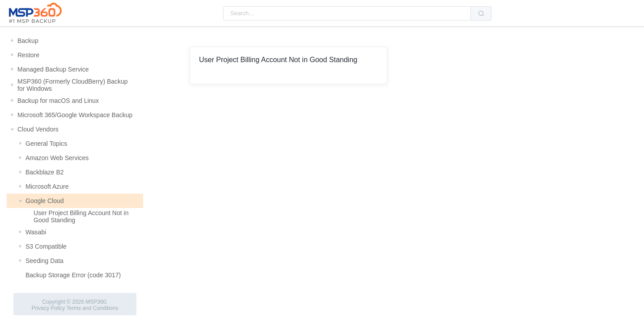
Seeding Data (44, 261)
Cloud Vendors (38, 129)
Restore (28, 55)
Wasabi (36, 232)
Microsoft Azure (47, 186)
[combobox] (347, 13)
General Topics (46, 144)
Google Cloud (45, 201)
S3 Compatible (46, 246)
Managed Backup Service (53, 69)
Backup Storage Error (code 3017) (73, 275)
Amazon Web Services (57, 158)
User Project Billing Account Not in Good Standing (81, 216)
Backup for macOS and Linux (58, 101)
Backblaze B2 (45, 172)
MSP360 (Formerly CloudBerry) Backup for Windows (73, 85)
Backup (28, 41)
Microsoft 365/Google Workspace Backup (75, 115)
